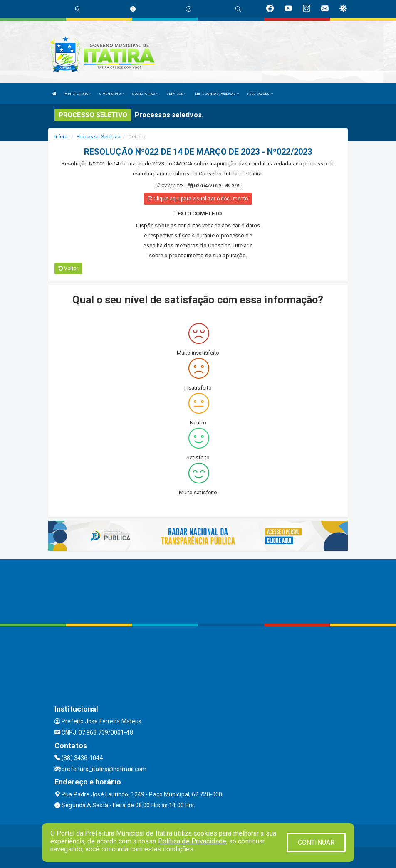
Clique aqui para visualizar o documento (198, 199)
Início (61, 137)
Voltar (68, 269)
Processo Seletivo (99, 137)
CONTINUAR (316, 842)
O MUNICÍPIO (111, 94)
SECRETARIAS (145, 94)
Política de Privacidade (192, 841)
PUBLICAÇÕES (260, 94)
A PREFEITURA (78, 94)
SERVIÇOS (176, 94)
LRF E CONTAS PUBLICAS (217, 94)
